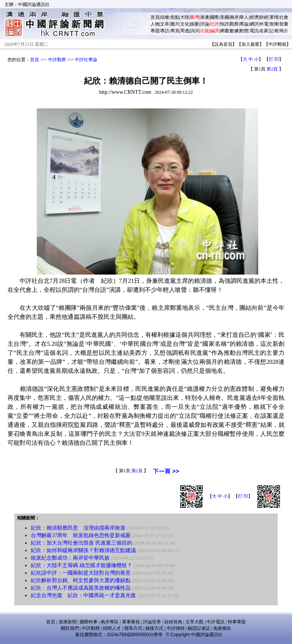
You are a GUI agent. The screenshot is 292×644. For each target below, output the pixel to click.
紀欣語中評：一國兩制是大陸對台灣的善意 (81, 573)
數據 (234, 31)
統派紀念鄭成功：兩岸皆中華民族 (70, 558)
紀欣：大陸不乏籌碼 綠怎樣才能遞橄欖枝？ (81, 565)
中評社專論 (86, 60)
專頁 (175, 31)
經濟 (254, 17)
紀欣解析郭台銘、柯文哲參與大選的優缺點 (81, 580)
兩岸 (234, 17)
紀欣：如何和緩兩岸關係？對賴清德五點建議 (83, 550)
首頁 (155, 17)
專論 (244, 24)
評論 (205, 24)
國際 (214, 17)
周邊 (185, 31)
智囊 (284, 24)
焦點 (175, 17)
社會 (284, 17)
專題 (155, 31)
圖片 (175, 24)
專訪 (165, 31)
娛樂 (194, 24)
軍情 (274, 17)
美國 (224, 17)
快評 (224, 24)
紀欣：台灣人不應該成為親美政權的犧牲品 (81, 588)
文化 (185, 24)
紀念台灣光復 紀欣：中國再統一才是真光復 (83, 595)
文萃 (165, 24)
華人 (244, 17)
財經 (264, 17)
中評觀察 (57, 60)
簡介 (284, 31)
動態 (244, 31)
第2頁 (272, 69)
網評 (254, 24)
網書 (224, 31)
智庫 (274, 24)
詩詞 (194, 31)
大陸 (185, 17)
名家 (264, 31)
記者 (274, 31)
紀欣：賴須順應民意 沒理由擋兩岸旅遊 (78, 528)
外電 (264, 24)
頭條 (165, 17)
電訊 (254, 31)
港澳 (205, 17)
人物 (155, 24)
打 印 (274, 59)
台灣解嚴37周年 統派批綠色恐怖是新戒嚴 (81, 535)
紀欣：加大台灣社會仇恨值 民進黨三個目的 (81, 543)
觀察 (234, 24)
